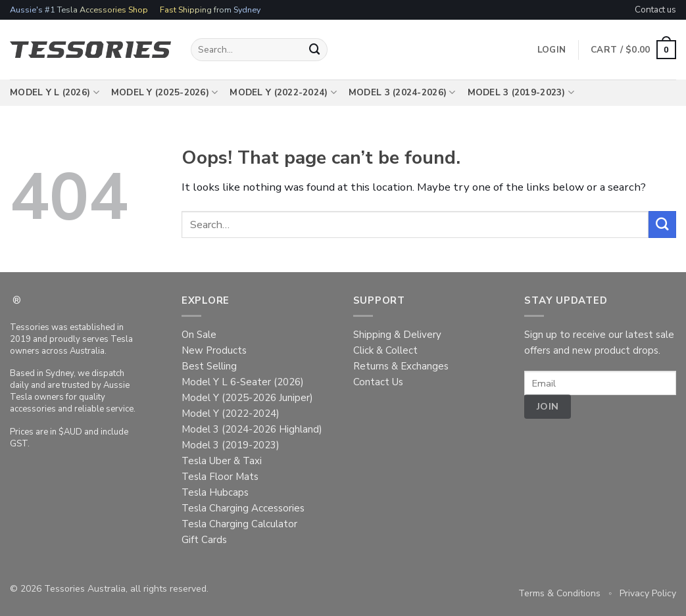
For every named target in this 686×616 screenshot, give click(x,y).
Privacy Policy (648, 593)
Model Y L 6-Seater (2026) (243, 382)
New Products (214, 350)
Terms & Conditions (559, 593)
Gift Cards (204, 540)
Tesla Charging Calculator (239, 524)
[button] (633, 50)
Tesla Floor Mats (220, 477)
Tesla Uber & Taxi (222, 461)
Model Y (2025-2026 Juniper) (247, 398)
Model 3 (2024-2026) (402, 93)
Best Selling (209, 366)
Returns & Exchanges (401, 366)
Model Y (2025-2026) (165, 93)
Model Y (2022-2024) (283, 93)
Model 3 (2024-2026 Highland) (252, 429)
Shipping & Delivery (397, 335)
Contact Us (378, 382)
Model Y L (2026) (55, 93)
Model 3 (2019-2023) (521, 93)
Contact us (655, 10)
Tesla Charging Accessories (243, 508)
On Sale (199, 335)
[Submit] (315, 50)
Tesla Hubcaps (215, 492)
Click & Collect (385, 350)
